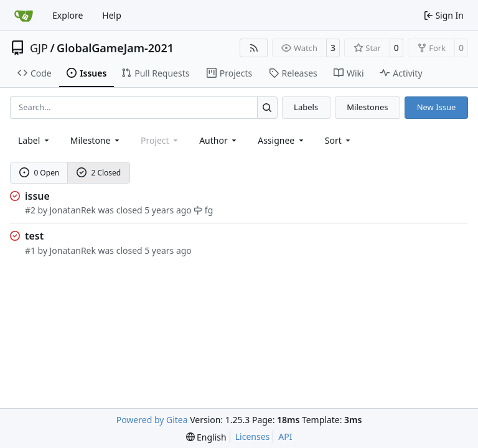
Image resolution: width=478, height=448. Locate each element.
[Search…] (267, 107)
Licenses (253, 436)
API (285, 436)
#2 (30, 210)
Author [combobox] (219, 140)
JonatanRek (73, 210)
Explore (68, 15)
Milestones (367, 107)
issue (37, 196)
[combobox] (35, 140)
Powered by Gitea (152, 420)
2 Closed (99, 173)
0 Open (40, 173)
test (34, 236)
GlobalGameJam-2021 (115, 48)
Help (112, 15)
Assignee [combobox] (282, 140)
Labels (306, 107)
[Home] (24, 16)
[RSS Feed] (254, 48)
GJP (39, 48)
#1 (30, 250)
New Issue (437, 107)
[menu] (339, 140)
